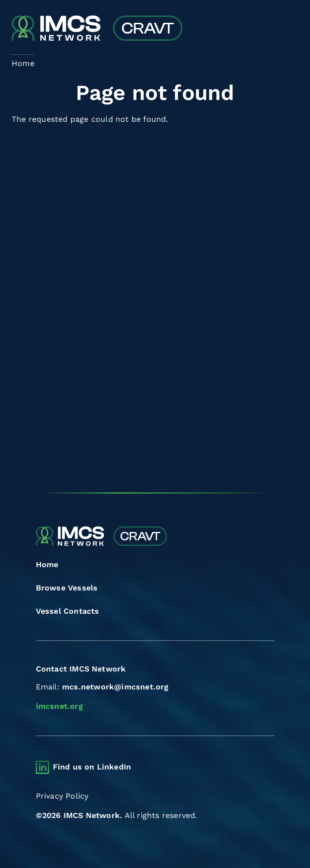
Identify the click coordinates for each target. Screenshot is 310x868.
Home (47, 565)
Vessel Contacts (68, 611)
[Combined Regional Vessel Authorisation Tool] (97, 29)
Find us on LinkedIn (92, 767)
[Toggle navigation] (290, 29)
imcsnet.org (59, 706)
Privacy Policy (62, 796)
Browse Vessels (67, 588)
